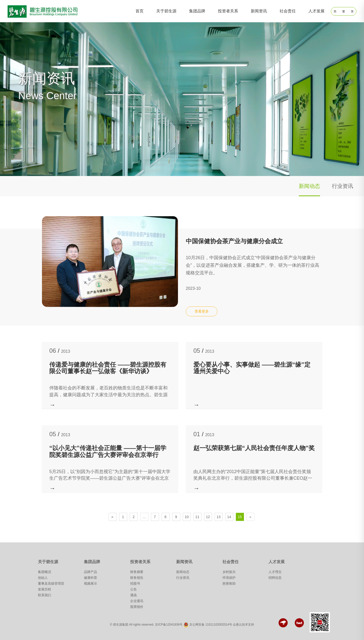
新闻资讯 (259, 11)
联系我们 (44, 595)
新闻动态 (309, 186)
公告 (133, 589)
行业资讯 (343, 186)
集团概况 (44, 572)
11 (197, 517)
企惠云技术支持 (243, 625)
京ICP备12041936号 (169, 625)
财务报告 (137, 578)
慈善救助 (229, 583)
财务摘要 (137, 572)
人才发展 (316, 11)
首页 (140, 11)
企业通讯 (137, 601)
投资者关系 (228, 11)
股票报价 (137, 607)
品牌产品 (90, 572)
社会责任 (288, 11)
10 (187, 517)
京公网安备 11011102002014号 (211, 625)
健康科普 (90, 578)
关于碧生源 (166, 11)
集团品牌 (197, 11)
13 (219, 517)
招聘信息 (275, 578)
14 (229, 517)
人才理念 (275, 572)
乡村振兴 (229, 572)
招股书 (135, 583)
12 (208, 517)
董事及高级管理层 (51, 583)
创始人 (43, 578)
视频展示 (90, 583)
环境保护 (229, 578)
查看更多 (202, 311)
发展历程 (44, 589)
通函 (133, 595)
